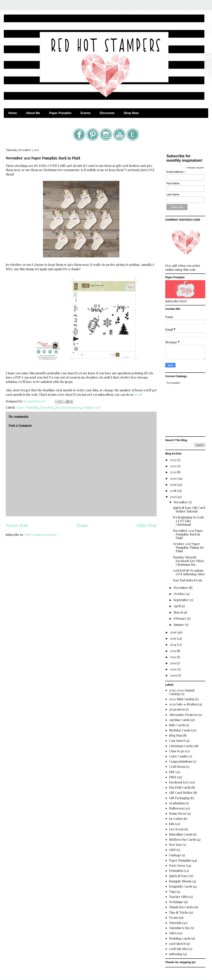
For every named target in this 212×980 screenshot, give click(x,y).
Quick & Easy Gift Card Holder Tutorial (189, 509)
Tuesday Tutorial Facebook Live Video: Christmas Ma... (189, 561)
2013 (173, 651)
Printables (47, 407)
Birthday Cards (180, 730)
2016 (174, 632)
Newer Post (17, 525)
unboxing (176, 954)
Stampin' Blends (180, 881)
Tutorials (175, 923)
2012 (173, 657)
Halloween (176, 808)
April (178, 606)
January (179, 625)
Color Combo (178, 756)
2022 (174, 466)
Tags (172, 891)
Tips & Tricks (178, 912)
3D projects (177, 709)
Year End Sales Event (187, 580)
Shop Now (131, 113)
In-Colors (176, 819)
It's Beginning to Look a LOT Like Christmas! (188, 521)
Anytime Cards (179, 720)
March (179, 612)
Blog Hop (176, 735)
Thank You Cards (181, 907)
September (182, 600)
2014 (174, 644)
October (180, 594)
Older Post (146, 525)
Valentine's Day (179, 928)
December (181, 502)
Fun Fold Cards (180, 787)
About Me (33, 113)
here (137, 395)
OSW (172, 850)
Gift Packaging (179, 798)
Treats (174, 918)
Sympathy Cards (181, 886)
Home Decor (178, 813)
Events (86, 113)
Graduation (177, 803)
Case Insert (177, 741)
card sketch (177, 944)
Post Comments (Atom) (40, 535)
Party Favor (177, 865)
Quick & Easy (178, 876)
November (181, 588)
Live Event (176, 829)
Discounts (107, 113)
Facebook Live (179, 782)
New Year (175, 845)
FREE (173, 777)
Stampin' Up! (91, 407)
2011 (173, 663)
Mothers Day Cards (182, 839)
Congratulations (180, 761)
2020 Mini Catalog (182, 699)
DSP (172, 772)
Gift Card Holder (181, 793)
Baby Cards (177, 725)
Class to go (177, 751)
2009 (174, 675)
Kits (172, 824)
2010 (174, 669)
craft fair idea (179, 949)
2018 (173, 491)
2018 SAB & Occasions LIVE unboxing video (189, 572)
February (180, 618)
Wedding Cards (180, 938)
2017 (173, 497)
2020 (174, 478)
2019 (174, 484)
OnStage (175, 855)
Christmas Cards (181, 746)
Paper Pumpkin (60, 113)
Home (13, 113)
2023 (174, 460)
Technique (176, 902)
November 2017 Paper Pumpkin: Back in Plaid (188, 534)
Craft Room (177, 767)
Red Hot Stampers (68, 407)
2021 (173, 472)
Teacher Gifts (178, 897)
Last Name (173, 194)
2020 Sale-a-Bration (183, 704)
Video (173, 933)
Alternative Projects (183, 715)
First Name (173, 183)
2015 (173, 638)
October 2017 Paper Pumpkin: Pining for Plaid (189, 547)
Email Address (176, 172)
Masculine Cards (181, 834)
